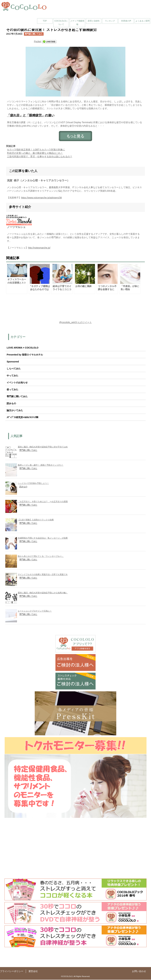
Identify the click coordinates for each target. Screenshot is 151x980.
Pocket (38, 41)
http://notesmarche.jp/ (39, 248)
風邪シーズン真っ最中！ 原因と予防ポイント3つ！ (41, 465)
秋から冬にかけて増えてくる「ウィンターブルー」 (41, 557)
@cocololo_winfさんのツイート (75, 323)
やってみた (12, 376)
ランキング (110, 21)
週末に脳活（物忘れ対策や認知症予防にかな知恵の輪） (43, 593)
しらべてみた (14, 369)
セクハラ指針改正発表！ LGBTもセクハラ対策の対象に (36, 150)
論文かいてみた (15, 411)
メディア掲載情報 (77, 23)
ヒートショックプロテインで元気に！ (35, 611)
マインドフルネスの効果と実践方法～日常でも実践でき (43, 575)
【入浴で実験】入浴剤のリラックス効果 (36, 520)
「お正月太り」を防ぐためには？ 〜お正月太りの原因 (43, 502)
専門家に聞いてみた (34, 34)
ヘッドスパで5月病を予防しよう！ (33, 484)
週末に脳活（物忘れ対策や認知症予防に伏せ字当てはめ (43, 447)
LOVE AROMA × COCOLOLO (23, 348)
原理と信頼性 (94, 21)
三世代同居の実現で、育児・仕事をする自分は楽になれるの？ (40, 157)
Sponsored (13, 362)
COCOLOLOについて (61, 23)
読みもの (11, 404)
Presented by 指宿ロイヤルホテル (25, 355)
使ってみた (12, 390)
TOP (45, 21)
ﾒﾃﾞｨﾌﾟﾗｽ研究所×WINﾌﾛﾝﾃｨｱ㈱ (22, 418)
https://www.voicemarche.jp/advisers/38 (41, 198)
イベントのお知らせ (17, 383)
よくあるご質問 (143, 21)
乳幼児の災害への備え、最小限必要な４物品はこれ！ (35, 153)
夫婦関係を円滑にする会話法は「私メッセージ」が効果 (43, 538)
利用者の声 (126, 21)
